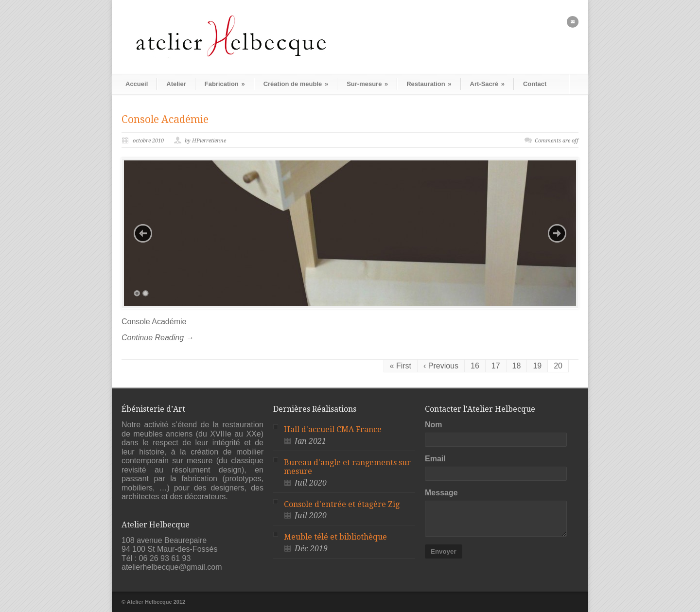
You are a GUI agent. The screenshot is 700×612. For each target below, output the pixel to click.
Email (435, 459)
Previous (143, 233)
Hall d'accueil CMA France (333, 429)
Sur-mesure (367, 84)
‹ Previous (441, 366)
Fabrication (225, 84)
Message (441, 493)
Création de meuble (296, 84)
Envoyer (444, 551)
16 (475, 366)
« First (401, 366)
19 (537, 366)
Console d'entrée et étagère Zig (342, 504)
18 (517, 366)
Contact (535, 84)
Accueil (137, 84)
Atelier (176, 84)
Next (557, 233)
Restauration (429, 84)
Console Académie (165, 119)
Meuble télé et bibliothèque (335, 537)
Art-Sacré (487, 84)
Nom (434, 425)
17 (496, 366)
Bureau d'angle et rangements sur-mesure (349, 467)
